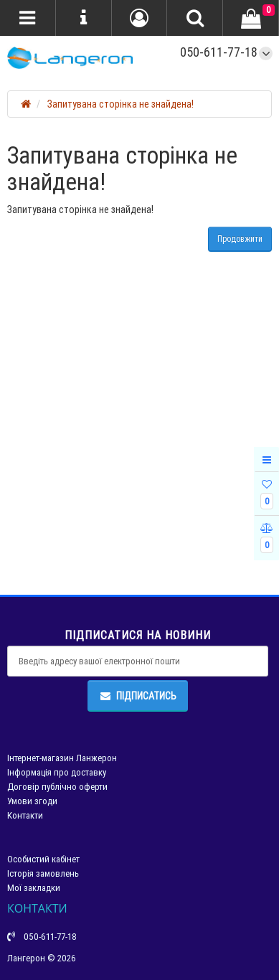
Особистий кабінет (43, 859)
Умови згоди (32, 801)
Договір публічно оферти (57, 787)
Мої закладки (34, 888)
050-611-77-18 (219, 52)
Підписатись (138, 696)
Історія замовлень (43, 873)
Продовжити (240, 239)
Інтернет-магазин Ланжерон (62, 758)
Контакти (25, 815)
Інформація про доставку (57, 772)
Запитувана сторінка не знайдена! (120, 104)
